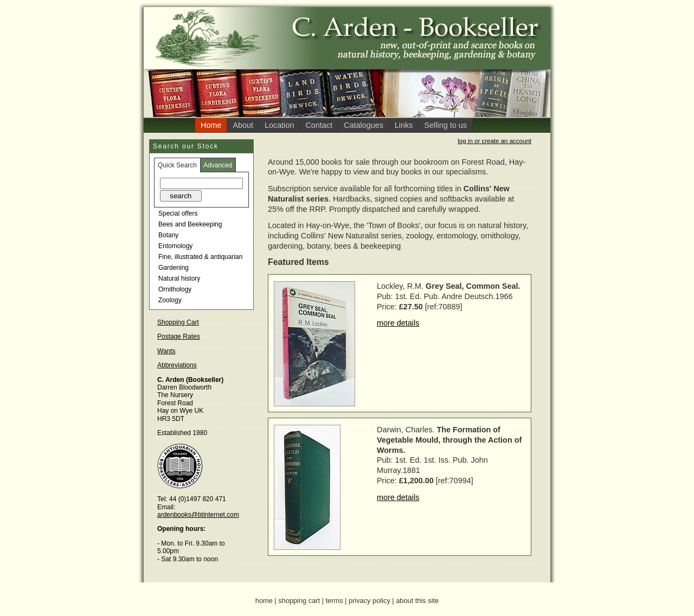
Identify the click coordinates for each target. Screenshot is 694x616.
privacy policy (370, 601)
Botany (168, 235)
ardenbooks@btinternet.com (198, 515)
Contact (319, 125)
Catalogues (364, 125)
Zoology (170, 300)
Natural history (179, 278)
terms (335, 601)
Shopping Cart (178, 322)
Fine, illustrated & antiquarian (200, 257)
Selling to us (445, 125)
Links (404, 125)
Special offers (178, 213)
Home (211, 125)
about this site (417, 601)
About (243, 125)
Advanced (218, 165)
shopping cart (299, 601)
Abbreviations (177, 365)
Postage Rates (179, 336)
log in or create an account (494, 141)
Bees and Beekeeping (190, 224)
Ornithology (175, 289)
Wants (166, 351)
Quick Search (177, 165)
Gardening (173, 268)
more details (398, 323)
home (264, 601)
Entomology (175, 246)
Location (279, 125)
